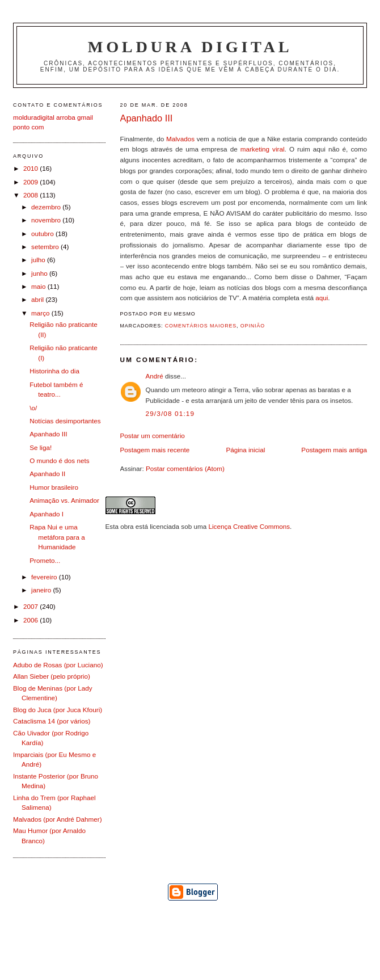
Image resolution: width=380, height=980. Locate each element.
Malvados (180, 139)
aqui (322, 298)
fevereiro (45, 577)
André (155, 376)
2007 (31, 606)
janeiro (42, 590)
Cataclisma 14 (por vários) (52, 721)
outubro (43, 234)
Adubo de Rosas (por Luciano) (58, 665)
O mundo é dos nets (59, 460)
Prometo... (45, 560)
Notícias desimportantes (65, 421)
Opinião (253, 326)
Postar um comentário (153, 436)
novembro (47, 220)
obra (127, 526)
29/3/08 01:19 (170, 413)
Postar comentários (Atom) (185, 468)
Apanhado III (147, 118)
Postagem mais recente (155, 450)
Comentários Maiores (201, 326)
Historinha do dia (54, 371)
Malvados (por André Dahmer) (58, 819)
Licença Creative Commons (249, 526)
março (41, 313)
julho (39, 260)
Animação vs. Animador (64, 500)
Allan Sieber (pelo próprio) (52, 676)
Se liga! (41, 447)
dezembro (47, 207)
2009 (31, 182)
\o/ (33, 408)
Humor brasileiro (54, 487)
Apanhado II (47, 474)
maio (39, 286)
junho (40, 273)
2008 (31, 195)
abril (38, 299)
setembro (46, 247)
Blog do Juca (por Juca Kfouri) (58, 710)
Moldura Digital (190, 47)
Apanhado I (47, 514)
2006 (31, 620)
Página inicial (245, 450)
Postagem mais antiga (334, 450)
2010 (31, 168)
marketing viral (263, 149)
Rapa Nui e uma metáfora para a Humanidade (57, 537)
